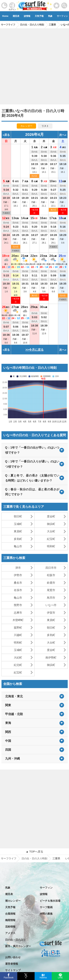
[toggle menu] (64, 5)
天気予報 (39, 16)
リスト (45, 126)
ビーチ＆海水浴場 (50, 901)
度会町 (51, 516)
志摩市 (18, 613)
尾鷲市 (51, 590)
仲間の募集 (46, 914)
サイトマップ (13, 970)
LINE (60, 977)
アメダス (10, 933)
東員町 (18, 531)
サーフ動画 (46, 907)
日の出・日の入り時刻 (34, 858)
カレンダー (26, 126)
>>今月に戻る (34, 350)
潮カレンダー (13, 901)
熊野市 (18, 605)
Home (5, 16)
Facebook (8, 977)
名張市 (18, 590)
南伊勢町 (51, 657)
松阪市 (51, 575)
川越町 (18, 635)
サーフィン (46, 888)
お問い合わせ (13, 957)
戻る (7, 135)
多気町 (18, 539)
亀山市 (18, 546)
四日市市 (51, 568)
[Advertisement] (34, 65)
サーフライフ (9, 858)
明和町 (51, 546)
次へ (62, 135)
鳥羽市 (51, 598)
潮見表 (16, 16)
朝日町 (18, 516)
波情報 (27, 16)
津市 (18, 568)
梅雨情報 (10, 920)
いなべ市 (51, 605)
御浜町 (51, 524)
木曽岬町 (18, 620)
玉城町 (18, 524)
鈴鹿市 (51, 583)
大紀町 (18, 657)
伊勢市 (18, 575)
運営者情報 (12, 964)
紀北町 (18, 665)
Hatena (43, 977)
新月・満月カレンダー (18, 946)
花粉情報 (10, 927)
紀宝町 (51, 539)
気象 (50, 16)
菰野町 (18, 628)
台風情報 (10, 914)
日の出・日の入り (15, 940)
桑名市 (18, 583)
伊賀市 (51, 613)
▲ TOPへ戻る (34, 851)
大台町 (51, 531)
